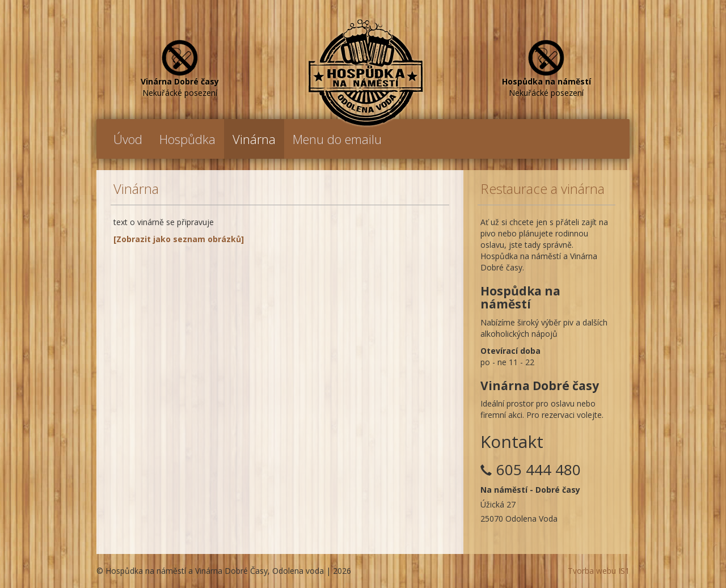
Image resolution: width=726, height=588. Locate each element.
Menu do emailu (337, 139)
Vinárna (254, 139)
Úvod (128, 139)
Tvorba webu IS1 (599, 571)
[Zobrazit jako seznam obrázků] (179, 239)
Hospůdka (187, 139)
